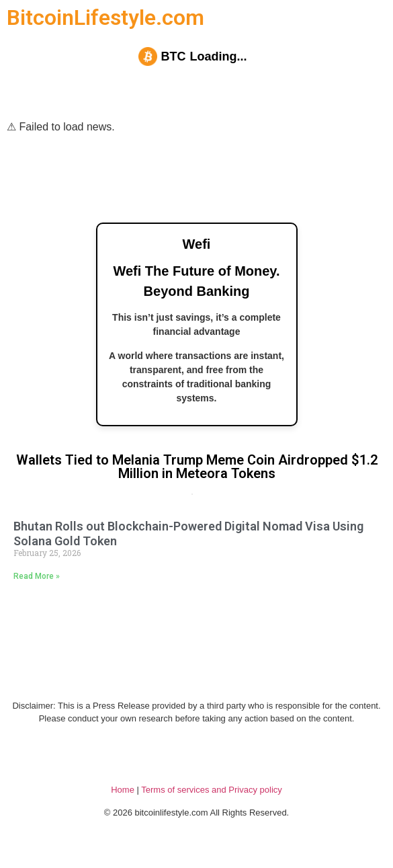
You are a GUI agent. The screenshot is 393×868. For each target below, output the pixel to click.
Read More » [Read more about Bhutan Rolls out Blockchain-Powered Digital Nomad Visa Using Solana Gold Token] (37, 576)
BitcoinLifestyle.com (105, 17)
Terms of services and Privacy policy (212, 790)
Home (123, 790)
